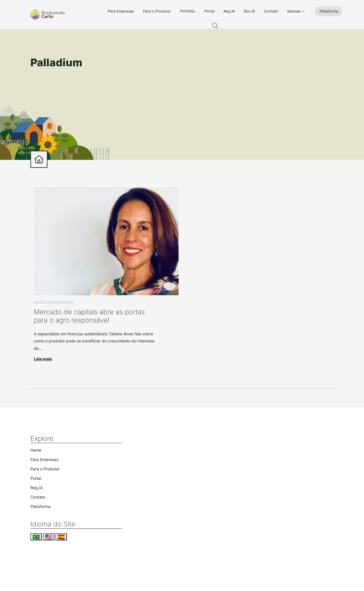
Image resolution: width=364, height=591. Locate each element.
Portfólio (188, 11)
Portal (209, 11)
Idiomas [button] (294, 11)
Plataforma (329, 11)
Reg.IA (229, 11)
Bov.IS (249, 11)
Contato (271, 11)
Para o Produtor (157, 11)
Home (36, 450)
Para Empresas (121, 11)
